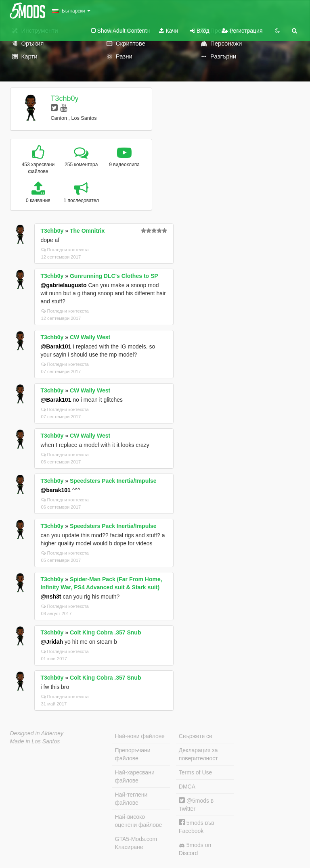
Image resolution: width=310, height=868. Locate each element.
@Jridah (52, 642)
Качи (169, 31)
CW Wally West (90, 337)
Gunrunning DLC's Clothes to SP (114, 276)
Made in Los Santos (35, 741)
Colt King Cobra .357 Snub (106, 632)
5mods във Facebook (197, 827)
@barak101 (56, 490)
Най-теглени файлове (131, 799)
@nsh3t (51, 597)
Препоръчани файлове (133, 754)
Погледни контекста (65, 250)
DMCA (187, 787)
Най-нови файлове (140, 736)
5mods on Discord (195, 849)
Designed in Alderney (37, 733)
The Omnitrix (87, 231)
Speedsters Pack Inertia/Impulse (113, 481)
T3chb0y (64, 98)
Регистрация (242, 31)
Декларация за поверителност (198, 754)
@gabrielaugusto (64, 285)
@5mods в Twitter (196, 804)
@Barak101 (56, 346)
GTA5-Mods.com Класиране (136, 843)
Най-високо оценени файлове (139, 821)
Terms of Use (195, 772)
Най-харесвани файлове (135, 776)
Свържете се (196, 736)
